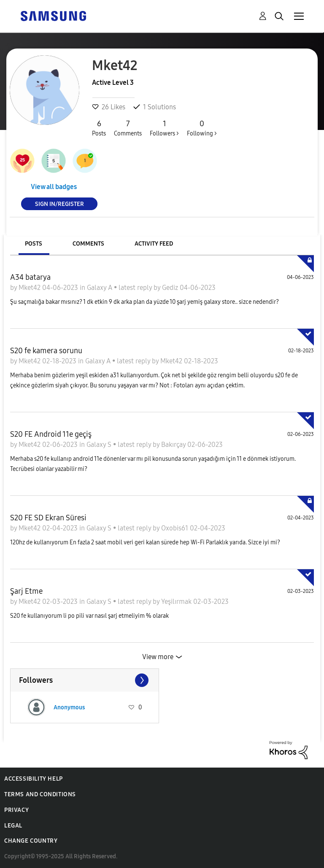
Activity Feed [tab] (154, 244)
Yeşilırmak (177, 602)
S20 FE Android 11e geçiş (51, 434)
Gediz (171, 288)
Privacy (16, 810)
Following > (202, 128)
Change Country (31, 841)
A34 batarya (30, 277)
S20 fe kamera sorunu (46, 351)
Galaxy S (100, 445)
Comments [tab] (88, 244)
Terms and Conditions (40, 794)
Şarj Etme (26, 591)
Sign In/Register (59, 204)
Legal (13, 826)
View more (158, 657)
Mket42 (30, 288)
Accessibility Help (34, 779)
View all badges (54, 187)
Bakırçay (174, 445)
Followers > (164, 128)
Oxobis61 (175, 528)
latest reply (136, 288)
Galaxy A (100, 288)
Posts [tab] (34, 244)
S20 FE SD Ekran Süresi (48, 518)
